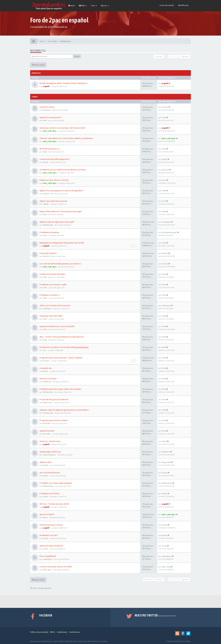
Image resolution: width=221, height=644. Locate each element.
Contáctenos (74, 632)
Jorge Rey (56, 641)
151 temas (159, 56)
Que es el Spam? (47, 514)
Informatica (38, 51)
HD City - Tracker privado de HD (54, 504)
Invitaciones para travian (51, 525)
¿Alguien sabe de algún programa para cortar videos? (64, 410)
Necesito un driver (48, 379)
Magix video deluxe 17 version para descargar (61, 211)
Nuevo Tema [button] (38, 65)
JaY (44, 350)
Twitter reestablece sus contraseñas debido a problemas (66, 138)
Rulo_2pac (47, 570)
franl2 (164, 441)
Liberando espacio (48, 253)
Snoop (164, 473)
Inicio (72, 6)
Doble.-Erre (48, 402)
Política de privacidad (39, 632)
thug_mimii (166, 462)
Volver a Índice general (41, 588)
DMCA (53, 632)
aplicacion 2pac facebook (51, 546)
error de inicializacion (50, 473)
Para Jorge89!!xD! (48, 556)
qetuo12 (165, 170)
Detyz (45, 517)
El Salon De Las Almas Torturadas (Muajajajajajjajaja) (64, 347)
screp (45, 549)
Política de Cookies (100, 641)
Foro (94, 6)
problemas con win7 (49, 535)
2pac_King (166, 567)
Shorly (46, 162)
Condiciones (62, 632)
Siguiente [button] (185, 56)
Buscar (105, 6)
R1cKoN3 (47, 423)
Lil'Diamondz (48, 225)
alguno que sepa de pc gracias (53, 201)
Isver (164, 180)
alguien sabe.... (46, 462)
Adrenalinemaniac (169, 232)
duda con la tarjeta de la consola (55, 305)
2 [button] (170, 56)
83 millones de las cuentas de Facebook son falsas (63, 170)
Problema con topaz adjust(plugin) (56, 483)
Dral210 (46, 194)
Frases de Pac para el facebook (54, 399)
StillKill (46, 204)
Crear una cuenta (167, 5)
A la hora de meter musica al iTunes (56, 567)
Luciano (46, 361)
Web (83, 6)
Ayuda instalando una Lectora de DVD (57, 326)
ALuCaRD (47, 434)
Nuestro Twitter (155, 615)
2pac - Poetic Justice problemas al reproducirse (62, 337)
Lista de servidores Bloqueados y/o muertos (60, 264)
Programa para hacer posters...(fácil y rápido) (61, 358)
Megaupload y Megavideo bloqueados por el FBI (62, 243)
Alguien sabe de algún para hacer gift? (57, 222)
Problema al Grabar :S (50, 295)
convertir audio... (48, 107)
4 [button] (178, 56)
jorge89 (46, 86)
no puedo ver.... (47, 368)
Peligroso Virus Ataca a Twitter (54, 180)
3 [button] (174, 56)
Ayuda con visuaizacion (50, 117)
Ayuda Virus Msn (47, 431)
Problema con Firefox (49, 493)
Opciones (148, 579)
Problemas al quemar (49, 232)
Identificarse (183, 5)
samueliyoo (48, 559)
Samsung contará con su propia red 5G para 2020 (62, 128)
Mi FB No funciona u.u (49, 149)
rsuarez (165, 107)
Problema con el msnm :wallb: (53, 285)
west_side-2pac (50, 131)
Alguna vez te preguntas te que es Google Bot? (61, 191)
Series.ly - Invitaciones (50, 441)
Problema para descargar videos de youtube (60, 389)
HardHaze (166, 452)
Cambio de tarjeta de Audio (52, 274)
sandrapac (166, 222)
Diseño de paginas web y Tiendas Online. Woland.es (63, 83)
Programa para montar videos (54, 420)
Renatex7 (47, 110)
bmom (46, 371)
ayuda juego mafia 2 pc (50, 452)
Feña (45, 120)
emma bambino (49, 455)
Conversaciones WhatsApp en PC (55, 159)
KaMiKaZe (47, 382)
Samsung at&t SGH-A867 (51, 316)
